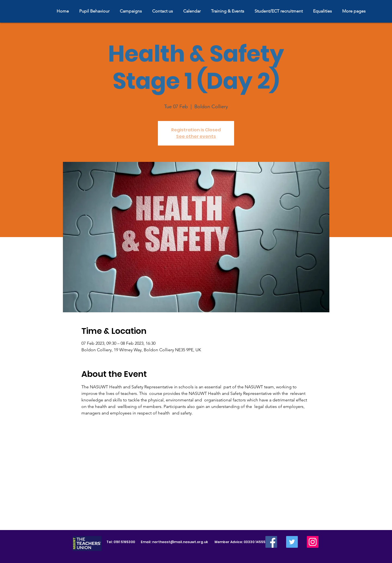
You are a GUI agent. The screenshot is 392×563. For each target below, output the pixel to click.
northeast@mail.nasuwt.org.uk (180, 542)
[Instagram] (313, 542)
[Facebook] (271, 542)
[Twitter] (292, 542)
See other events (196, 136)
